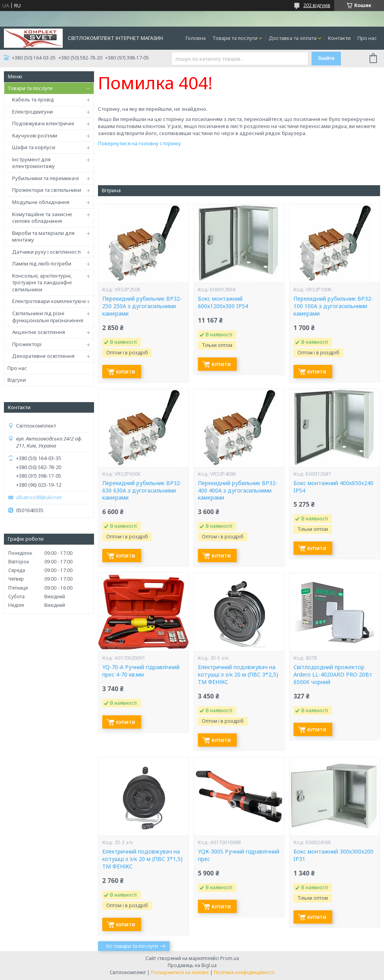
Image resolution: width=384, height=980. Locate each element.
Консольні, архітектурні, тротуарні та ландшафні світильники (42, 282)
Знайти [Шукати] (326, 58)
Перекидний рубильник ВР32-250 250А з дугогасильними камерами (142, 306)
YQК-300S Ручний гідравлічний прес (239, 855)
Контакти (339, 38)
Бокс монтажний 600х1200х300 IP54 (223, 302)
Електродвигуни (33, 112)
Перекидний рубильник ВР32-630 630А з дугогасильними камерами (142, 491)
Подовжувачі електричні (43, 123)
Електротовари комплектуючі (49, 301)
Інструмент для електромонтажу (34, 163)
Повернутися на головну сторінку (139, 143)
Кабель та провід (33, 99)
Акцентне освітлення (39, 332)
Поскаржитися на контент (180, 972)
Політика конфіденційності (244, 972)
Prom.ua (230, 958)
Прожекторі (27, 344)
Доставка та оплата (293, 38)
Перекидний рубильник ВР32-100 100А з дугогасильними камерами (333, 306)
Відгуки (17, 380)
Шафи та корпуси (34, 147)
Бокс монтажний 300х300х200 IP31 (333, 855)
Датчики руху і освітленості (46, 252)
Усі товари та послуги (132, 946)
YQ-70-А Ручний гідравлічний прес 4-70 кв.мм (141, 671)
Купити (126, 372)
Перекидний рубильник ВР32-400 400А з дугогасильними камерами (238, 491)
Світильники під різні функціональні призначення (48, 317)
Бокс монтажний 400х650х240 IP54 (333, 487)
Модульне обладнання (41, 202)
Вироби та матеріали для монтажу (43, 236)
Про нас (367, 38)
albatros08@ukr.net (39, 497)
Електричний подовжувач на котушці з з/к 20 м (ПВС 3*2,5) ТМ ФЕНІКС (238, 675)
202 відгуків (317, 5)
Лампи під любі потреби (42, 263)
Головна (196, 38)
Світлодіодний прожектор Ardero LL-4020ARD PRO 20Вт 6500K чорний (333, 675)
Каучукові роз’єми (35, 135)
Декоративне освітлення (43, 356)
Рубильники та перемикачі (45, 178)
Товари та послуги (235, 38)
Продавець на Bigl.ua (192, 965)
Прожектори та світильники (47, 190)
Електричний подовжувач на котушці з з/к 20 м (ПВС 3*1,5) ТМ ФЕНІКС (142, 859)
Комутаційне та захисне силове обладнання (42, 218)
